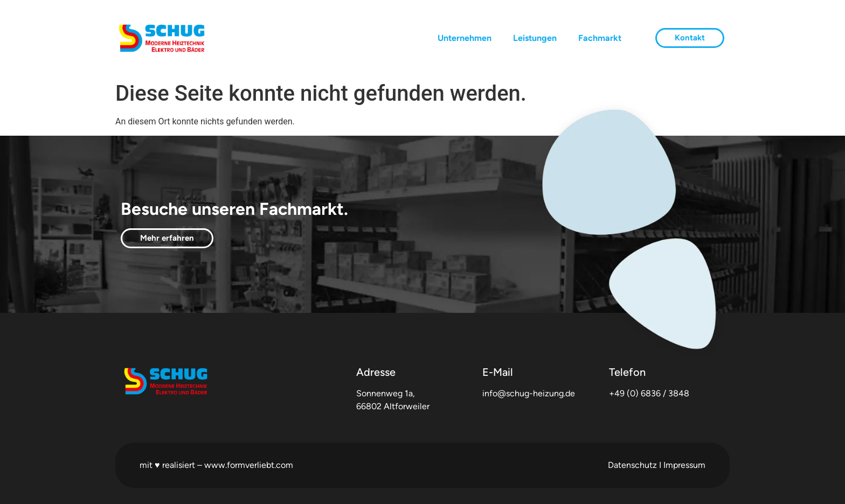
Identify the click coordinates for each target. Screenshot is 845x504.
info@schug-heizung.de (529, 393)
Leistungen (535, 38)
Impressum (684, 465)
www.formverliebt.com (249, 465)
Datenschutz (632, 465)
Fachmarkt (600, 38)
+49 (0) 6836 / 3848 (649, 393)
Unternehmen (465, 38)
